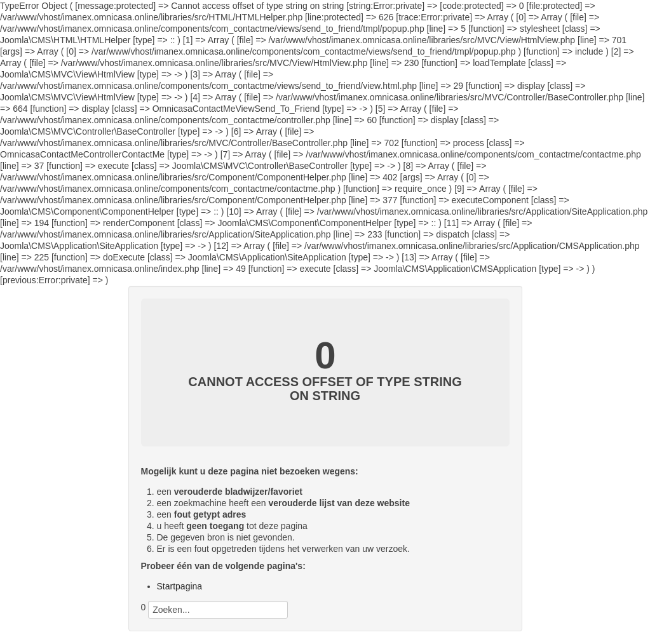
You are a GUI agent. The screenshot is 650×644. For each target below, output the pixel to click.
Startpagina (180, 586)
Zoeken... (141, 619)
